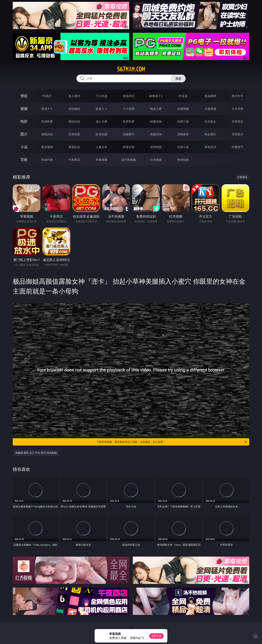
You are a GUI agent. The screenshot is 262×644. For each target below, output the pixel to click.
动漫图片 (129, 134)
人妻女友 (102, 147)
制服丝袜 (156, 121)
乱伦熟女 (210, 121)
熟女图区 (210, 134)
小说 (24, 147)
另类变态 (237, 121)
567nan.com (131, 69)
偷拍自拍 (74, 121)
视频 (24, 109)
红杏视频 (156, 160)
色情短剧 (183, 160)
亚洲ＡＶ (47, 109)
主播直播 (210, 109)
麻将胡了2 (156, 96)
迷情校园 (156, 147)
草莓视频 (102, 160)
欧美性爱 (129, 121)
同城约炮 (47, 160)
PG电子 (47, 96)
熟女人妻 (156, 109)
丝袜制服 (183, 109)
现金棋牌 (210, 96)
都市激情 (47, 147)
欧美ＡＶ (102, 109)
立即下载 (156, 636)
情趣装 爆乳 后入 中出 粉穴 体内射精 (36, 453)
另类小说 (183, 147)
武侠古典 (129, 147)
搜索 (178, 78)
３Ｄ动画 (129, 109)
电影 (24, 121)
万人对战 (102, 96)
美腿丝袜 (156, 134)
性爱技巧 (237, 147)
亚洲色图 (74, 134)
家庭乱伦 (74, 147)
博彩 (24, 96)
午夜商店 (74, 160)
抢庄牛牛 (237, 96)
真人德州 (74, 96)
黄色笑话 (210, 147)
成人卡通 (102, 121)
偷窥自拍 (47, 134)
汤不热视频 (129, 160)
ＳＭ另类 (237, 109)
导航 (24, 160)
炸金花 (183, 96)
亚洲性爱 (47, 121)
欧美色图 (102, 134)
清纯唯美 (183, 134)
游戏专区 (129, 96)
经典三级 (183, 121)
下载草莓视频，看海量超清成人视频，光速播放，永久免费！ (172, 442)
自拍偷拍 (74, 109)
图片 (24, 134)
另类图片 (237, 134)
